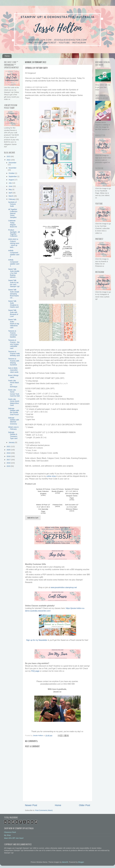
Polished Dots (57, 505)
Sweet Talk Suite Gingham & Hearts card (13, 304)
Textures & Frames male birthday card (14, 354)
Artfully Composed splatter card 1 (14, 263)
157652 (72, 500)
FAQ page (35, 671)
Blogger (81, 862)
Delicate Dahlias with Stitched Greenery (14, 421)
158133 (72, 511)
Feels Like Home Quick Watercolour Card (14, 402)
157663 (58, 493)
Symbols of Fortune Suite (12, 204)
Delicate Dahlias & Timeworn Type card (13, 435)
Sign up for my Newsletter (37, 640)
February (12, 199)
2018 (9, 456)
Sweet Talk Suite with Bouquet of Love (13, 313)
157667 (43, 495)
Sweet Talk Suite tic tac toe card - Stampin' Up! (14, 283)
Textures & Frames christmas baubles (13, 334)
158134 (58, 507)
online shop (51, 476)
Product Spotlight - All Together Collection (14, 233)
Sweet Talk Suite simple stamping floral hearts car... (14, 294)
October (12, 173)
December (13, 163)
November (13, 168)
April (11, 193)
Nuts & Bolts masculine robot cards (13, 370)
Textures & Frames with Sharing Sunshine (14, 362)
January (12, 442)
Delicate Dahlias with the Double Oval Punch (14, 412)
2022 (9, 160)
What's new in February (13, 428)
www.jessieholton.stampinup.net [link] (64, 587)
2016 (9, 463)
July (10, 183)
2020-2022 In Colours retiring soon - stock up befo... (14, 243)
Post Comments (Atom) (44, 810)
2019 (9, 453)
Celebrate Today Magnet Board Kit (13, 224)
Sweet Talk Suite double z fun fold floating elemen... (14, 273)
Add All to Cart (33, 518)
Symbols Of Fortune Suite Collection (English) (43, 491)
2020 (9, 450)
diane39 (65, 862)
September (13, 176)
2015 (9, 466)
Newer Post (31, 805)
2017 (9, 460)
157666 (43, 513)
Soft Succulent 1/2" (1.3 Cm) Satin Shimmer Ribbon (72, 507)
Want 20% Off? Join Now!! (14, 838)
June (11, 186)
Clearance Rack (10, 832)
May (11, 189)
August (12, 180)
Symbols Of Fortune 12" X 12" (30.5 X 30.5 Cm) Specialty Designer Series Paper (72, 494)
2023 (9, 156)
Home (7, 56)
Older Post (85, 805)
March (11, 196)
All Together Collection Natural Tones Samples (13, 213)
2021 (9, 446)
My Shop (7, 835)
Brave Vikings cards (13, 376)
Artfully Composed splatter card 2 (14, 254)
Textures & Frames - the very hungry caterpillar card (14, 344)
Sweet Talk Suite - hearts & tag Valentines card (14, 324)
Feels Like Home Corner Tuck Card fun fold (14, 393)
